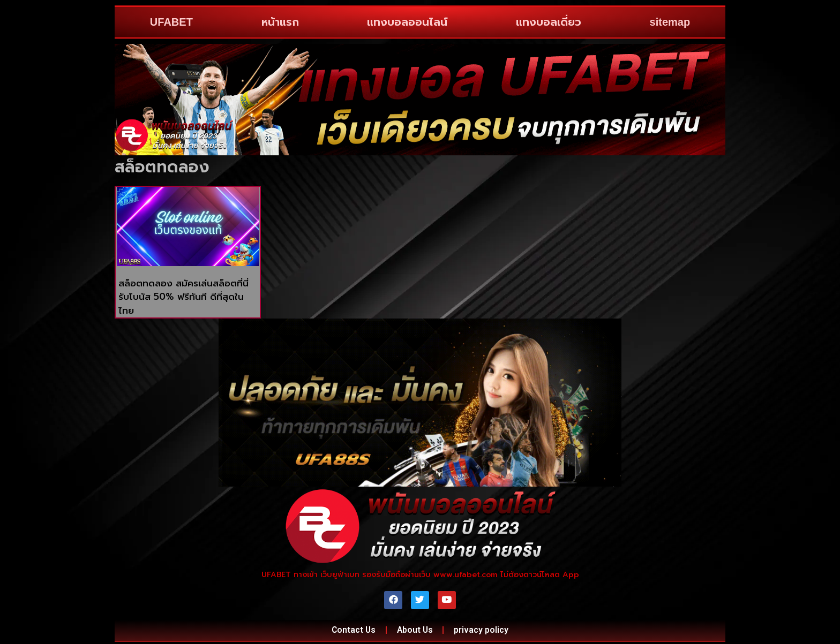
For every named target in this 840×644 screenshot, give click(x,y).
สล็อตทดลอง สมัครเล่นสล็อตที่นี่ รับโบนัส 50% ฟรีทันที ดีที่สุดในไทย (183, 297)
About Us (415, 631)
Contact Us (352, 631)
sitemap (670, 22)
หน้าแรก (280, 22)
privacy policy (484, 631)
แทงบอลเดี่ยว (549, 22)
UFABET (171, 22)
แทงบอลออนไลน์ (407, 22)
